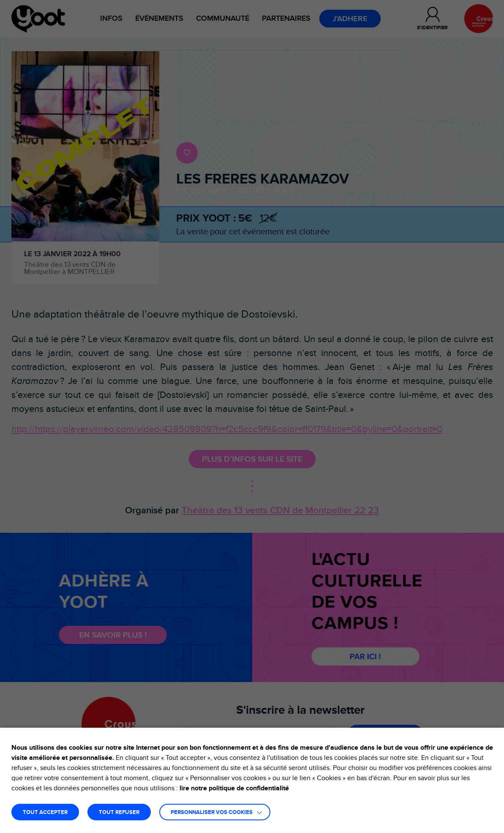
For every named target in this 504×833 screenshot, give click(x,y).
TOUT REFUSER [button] (119, 812)
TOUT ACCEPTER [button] (45, 812)
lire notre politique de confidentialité (234, 788)
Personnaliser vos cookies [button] (212, 812)
